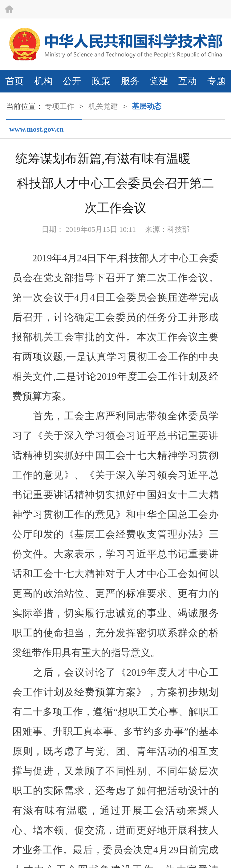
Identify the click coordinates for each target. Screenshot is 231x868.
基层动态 (147, 106)
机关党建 (103, 106)
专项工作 (59, 106)
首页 (14, 81)
